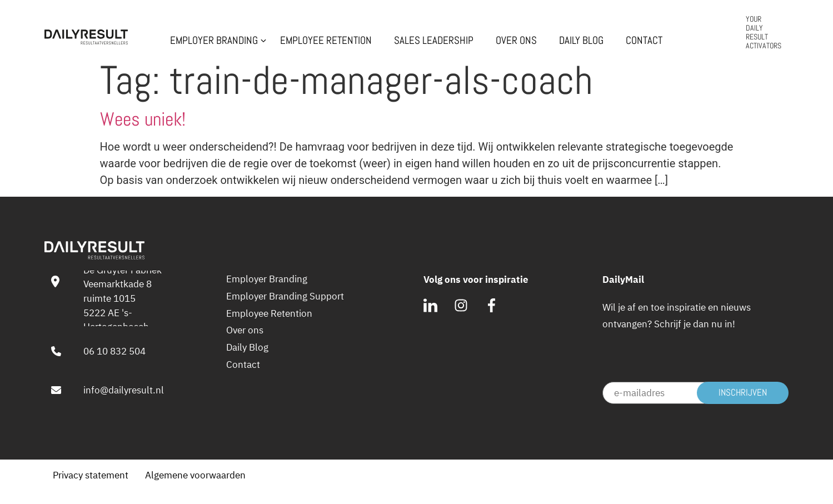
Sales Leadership (434, 41)
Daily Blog (581, 41)
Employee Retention (326, 41)
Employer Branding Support (285, 296)
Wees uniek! (143, 119)
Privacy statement (91, 475)
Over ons (516, 41)
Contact (644, 41)
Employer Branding (214, 41)
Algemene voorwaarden (195, 475)
